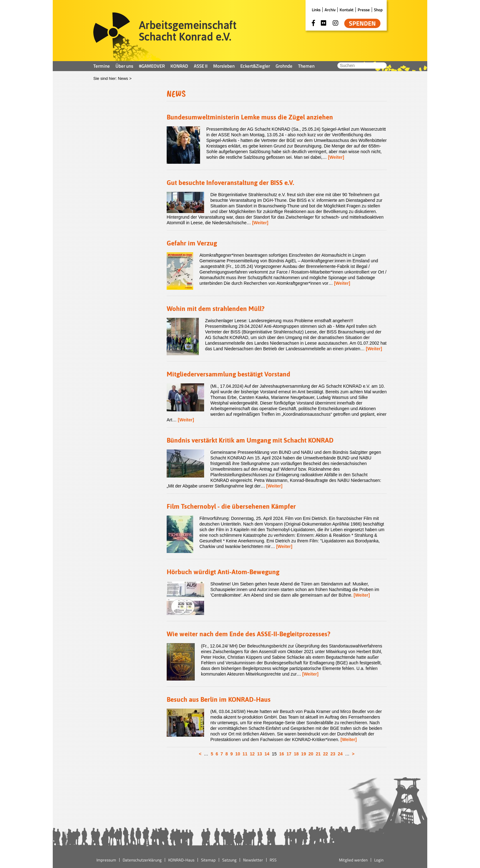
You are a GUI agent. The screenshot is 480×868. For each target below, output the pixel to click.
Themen (306, 66)
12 (252, 754)
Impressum (106, 860)
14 (267, 754)
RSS (273, 860)
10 (238, 754)
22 (326, 754)
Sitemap (208, 860)
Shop (378, 10)
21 (318, 754)
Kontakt (347, 10)
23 (333, 754)
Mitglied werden (353, 860)
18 (296, 754)
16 (282, 754)
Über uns (124, 66)
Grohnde (284, 66)
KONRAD (179, 66)
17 (289, 754)
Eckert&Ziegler (255, 66)
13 (260, 754)
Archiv (330, 10)
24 (340, 754)
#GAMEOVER (152, 66)
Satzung (229, 860)
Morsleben (224, 66)
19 (304, 754)
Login (379, 860)
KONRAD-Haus (181, 860)
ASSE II (201, 66)
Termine (102, 66)
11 (245, 754)
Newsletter (253, 860)
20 (311, 754)
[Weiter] (336, 157)
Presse (364, 10)
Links (316, 10)
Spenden (362, 23)
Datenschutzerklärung (142, 860)
